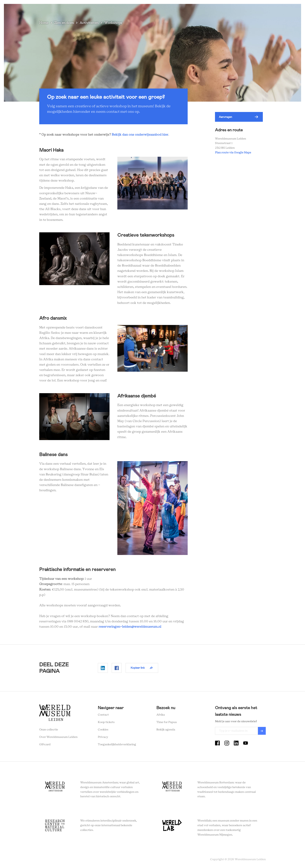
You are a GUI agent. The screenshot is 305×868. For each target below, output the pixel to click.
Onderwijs (220, 10)
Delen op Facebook (117, 668)
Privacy (103, 737)
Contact (103, 715)
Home (44, 23)
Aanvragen (226, 117)
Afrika (161, 715)
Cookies (103, 730)
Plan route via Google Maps (234, 153)
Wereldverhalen (197, 10)
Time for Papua (167, 722)
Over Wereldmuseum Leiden (58, 737)
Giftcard (45, 745)
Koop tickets (106, 722)
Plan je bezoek (170, 10)
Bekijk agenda (166, 730)
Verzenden (262, 731)
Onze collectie (49, 730)
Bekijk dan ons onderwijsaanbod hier (140, 135)
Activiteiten (89, 23)
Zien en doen (146, 10)
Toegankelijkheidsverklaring (117, 745)
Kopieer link (138, 668)
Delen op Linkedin (103, 668)
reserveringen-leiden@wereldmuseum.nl (130, 627)
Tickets (238, 10)
